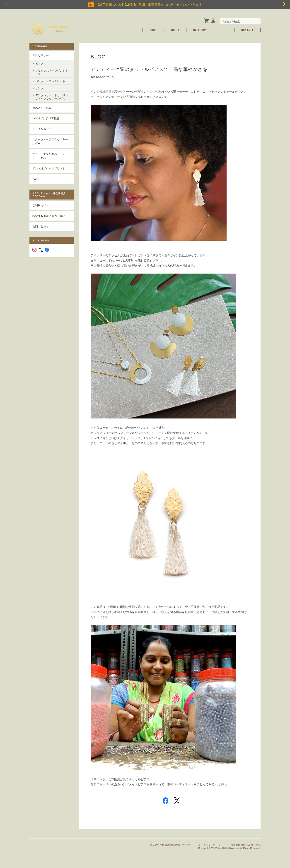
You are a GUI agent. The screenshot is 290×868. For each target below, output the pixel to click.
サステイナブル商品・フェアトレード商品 (51, 156)
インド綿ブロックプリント (49, 168)
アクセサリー (41, 55)
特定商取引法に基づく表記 (49, 216)
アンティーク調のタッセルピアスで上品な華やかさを (149, 69)
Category (200, 30)
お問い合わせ (41, 226)
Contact (247, 30)
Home (153, 30)
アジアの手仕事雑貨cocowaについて (170, 845)
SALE (36, 179)
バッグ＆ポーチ (42, 129)
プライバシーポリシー (210, 845)
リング (39, 88)
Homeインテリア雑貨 (46, 118)
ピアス (39, 64)
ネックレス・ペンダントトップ (52, 72)
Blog (224, 30)
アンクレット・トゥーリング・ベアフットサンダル (52, 97)
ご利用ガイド (41, 205)
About (175, 30)
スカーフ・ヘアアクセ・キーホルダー (51, 141)
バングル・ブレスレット (50, 81)
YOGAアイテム (42, 108)
